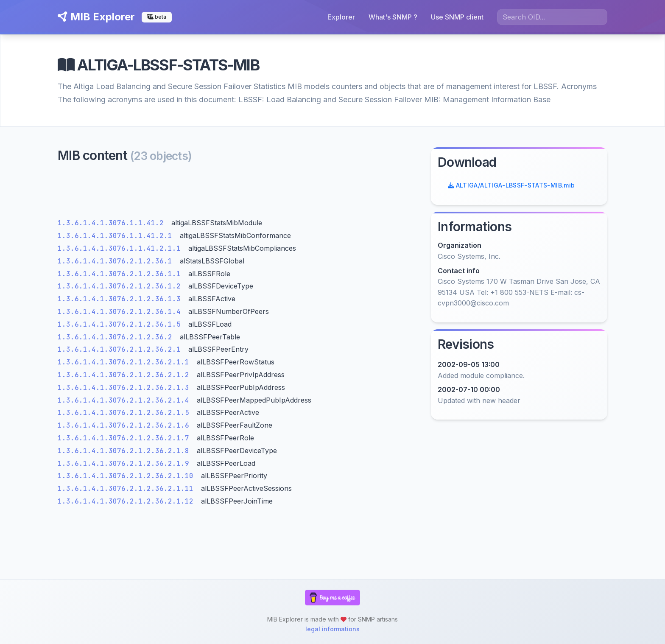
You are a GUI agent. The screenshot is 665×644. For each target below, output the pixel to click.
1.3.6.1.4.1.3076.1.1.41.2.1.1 (121, 248)
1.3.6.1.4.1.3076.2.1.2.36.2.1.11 (128, 489)
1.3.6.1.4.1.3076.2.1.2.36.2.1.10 (128, 476)
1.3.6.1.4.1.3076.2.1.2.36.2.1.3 (126, 388)
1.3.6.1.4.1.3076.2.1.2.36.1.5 (121, 324)
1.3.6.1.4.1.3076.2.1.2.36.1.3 (121, 299)
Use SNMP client (457, 17)
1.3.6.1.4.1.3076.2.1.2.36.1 (117, 261)
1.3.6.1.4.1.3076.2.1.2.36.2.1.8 (126, 451)
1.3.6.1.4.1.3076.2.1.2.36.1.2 (121, 286)
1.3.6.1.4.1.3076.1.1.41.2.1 (117, 236)
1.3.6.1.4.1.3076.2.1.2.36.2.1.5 (126, 413)
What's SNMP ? (393, 17)
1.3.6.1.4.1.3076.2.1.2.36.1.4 (121, 312)
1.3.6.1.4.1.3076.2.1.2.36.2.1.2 (126, 375)
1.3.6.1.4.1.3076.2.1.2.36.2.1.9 (126, 463)
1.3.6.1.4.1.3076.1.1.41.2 (113, 223)
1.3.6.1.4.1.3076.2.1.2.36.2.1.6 (126, 425)
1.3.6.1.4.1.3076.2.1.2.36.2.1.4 (126, 400)
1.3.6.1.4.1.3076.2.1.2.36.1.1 (121, 274)
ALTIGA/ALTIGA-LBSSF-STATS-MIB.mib (511, 185)
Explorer (341, 17)
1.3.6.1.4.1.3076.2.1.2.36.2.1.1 (126, 362)
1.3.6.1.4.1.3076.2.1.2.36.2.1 (121, 349)
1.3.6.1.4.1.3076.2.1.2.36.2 (117, 337)
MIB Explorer (96, 17)
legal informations (332, 629)
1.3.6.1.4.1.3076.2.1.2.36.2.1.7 (126, 438)
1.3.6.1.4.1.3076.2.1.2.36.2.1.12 (128, 501)
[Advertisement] (239, 193)
